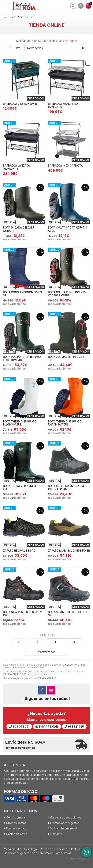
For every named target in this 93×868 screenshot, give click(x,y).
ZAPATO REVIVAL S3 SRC (19, 551)
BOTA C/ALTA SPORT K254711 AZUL (67, 229)
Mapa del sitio (13, 849)
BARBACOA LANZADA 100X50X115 (16, 167)
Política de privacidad (54, 849)
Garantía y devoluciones (66, 817)
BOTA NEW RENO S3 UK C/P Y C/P (22, 614)
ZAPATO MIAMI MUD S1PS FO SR (69, 551)
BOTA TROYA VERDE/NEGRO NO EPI (24, 487)
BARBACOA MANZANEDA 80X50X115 (64, 105)
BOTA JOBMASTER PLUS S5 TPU (66, 358)
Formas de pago (17, 828)
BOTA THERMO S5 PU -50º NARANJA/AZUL (65, 423)
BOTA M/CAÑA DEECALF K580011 (19, 229)
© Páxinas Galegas (77, 859)
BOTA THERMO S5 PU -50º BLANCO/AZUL (20, 423)
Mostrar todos (67, 41)
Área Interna (64, 853)
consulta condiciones (20, 748)
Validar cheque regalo (64, 828)
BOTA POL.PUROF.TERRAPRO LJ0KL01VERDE (22, 358)
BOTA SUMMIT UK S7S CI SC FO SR (69, 614)
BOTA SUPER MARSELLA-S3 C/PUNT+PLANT (66, 487)
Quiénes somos (16, 823)
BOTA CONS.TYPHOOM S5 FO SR (22, 294)
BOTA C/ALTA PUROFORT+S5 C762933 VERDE (67, 294)
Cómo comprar (16, 817)
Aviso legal (31, 849)
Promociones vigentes (65, 823)
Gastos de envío (17, 834)
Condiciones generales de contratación (29, 853)
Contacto (56, 834)
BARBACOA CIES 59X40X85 (20, 104)
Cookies (75, 849)
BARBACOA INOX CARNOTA (65, 165)
